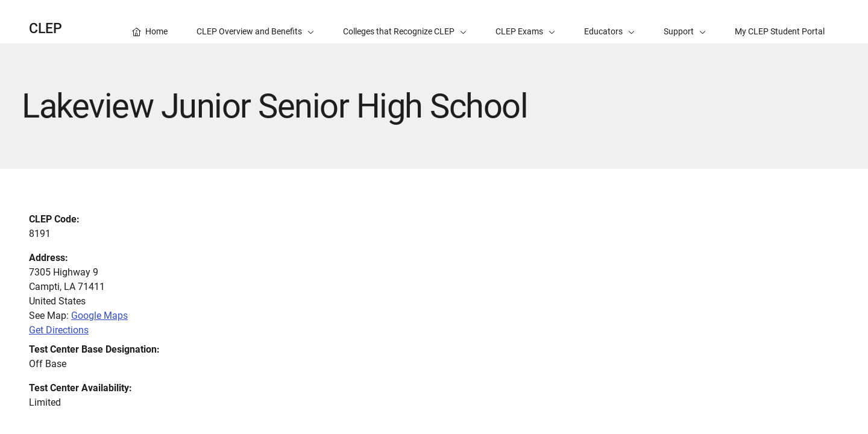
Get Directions (59, 330)
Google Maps (99, 316)
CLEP (46, 29)
